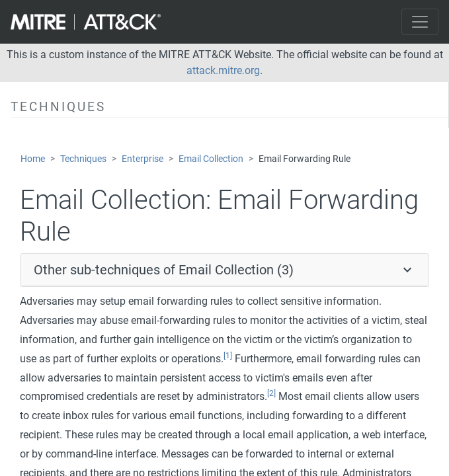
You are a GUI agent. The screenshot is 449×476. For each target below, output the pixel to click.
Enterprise (143, 159)
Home (33, 159)
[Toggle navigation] (420, 22)
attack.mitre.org (223, 70)
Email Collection (211, 159)
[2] (271, 393)
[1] (228, 356)
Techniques (83, 159)
